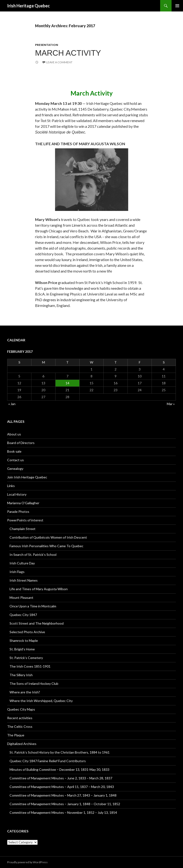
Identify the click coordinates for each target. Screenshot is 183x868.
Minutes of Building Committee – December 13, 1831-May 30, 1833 (59, 769)
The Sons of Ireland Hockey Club (34, 683)
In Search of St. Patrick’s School (33, 555)
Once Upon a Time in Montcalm (33, 606)
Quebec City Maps (21, 709)
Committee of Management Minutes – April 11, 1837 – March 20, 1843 (62, 787)
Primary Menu (177, 6)
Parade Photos (18, 512)
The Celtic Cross (20, 726)
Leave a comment (59, 62)
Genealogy (15, 469)
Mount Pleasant (21, 597)
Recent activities (20, 718)
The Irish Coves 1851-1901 (30, 666)
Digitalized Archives (22, 744)
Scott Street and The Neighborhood (37, 623)
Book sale (14, 451)
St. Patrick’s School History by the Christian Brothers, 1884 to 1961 (60, 752)
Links (11, 486)
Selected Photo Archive (27, 632)
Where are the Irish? (25, 692)
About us (14, 434)
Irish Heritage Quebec (28, 6)
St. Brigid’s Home (22, 649)
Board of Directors (21, 443)
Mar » (171, 404)
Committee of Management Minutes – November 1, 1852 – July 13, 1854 (63, 812)
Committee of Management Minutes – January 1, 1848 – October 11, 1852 (65, 804)
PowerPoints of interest (25, 520)
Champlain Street (23, 529)
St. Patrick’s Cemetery (26, 658)
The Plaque (16, 735)
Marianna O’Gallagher (23, 503)
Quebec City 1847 (23, 615)
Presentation (47, 45)
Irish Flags (17, 572)
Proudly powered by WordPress (27, 862)
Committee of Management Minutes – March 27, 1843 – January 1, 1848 (63, 795)
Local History (17, 494)
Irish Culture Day (22, 563)
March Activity (68, 53)
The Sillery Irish (21, 675)
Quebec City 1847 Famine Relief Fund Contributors (48, 761)
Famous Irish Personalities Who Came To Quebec (46, 546)
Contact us (15, 460)
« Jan (12, 404)
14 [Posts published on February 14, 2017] (67, 383)
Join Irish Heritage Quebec (27, 477)
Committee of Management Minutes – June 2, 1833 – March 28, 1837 (61, 778)
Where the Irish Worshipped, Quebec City (41, 701)
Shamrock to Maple (24, 640)
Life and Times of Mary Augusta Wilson (39, 589)
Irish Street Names (24, 580)
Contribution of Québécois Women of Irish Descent (48, 537)
